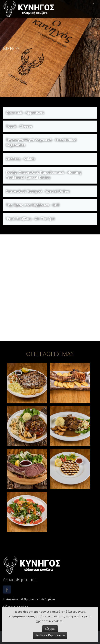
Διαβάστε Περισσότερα (50, 635)
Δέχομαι (50, 629)
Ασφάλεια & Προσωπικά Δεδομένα (30, 599)
